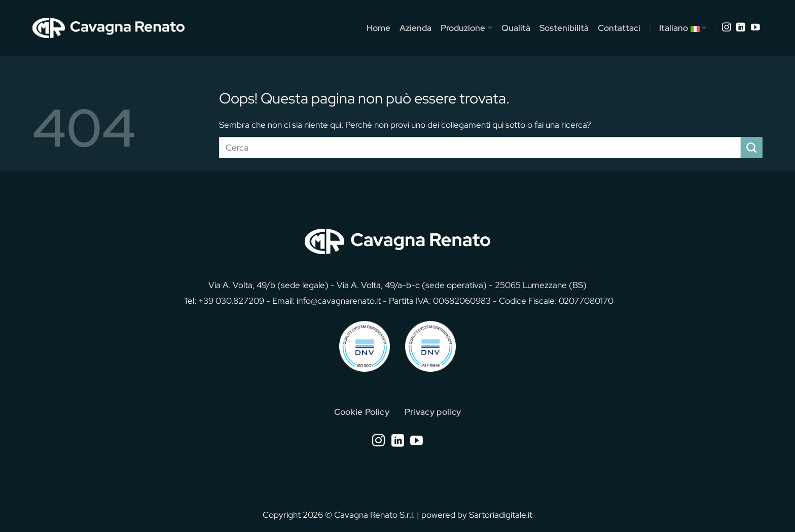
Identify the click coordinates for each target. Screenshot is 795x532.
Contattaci (619, 28)
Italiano (683, 28)
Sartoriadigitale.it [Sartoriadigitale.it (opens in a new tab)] (501, 515)
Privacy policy (433, 412)
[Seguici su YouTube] (755, 28)
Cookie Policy (362, 412)
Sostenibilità (564, 28)
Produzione (466, 28)
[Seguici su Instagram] (727, 28)
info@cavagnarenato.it (339, 300)
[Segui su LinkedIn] (741, 28)
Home (378, 28)
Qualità (516, 28)
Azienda (415, 28)
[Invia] (752, 148)
